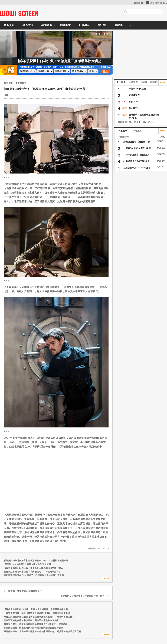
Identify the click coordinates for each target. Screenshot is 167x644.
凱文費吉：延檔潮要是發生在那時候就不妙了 (83, 596)
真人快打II (134, 108)
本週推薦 (137, 131)
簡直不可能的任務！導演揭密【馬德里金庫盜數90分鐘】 (32, 620)
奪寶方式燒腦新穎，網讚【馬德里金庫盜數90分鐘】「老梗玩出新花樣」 (39, 617)
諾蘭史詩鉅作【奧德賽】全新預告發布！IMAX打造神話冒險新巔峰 (36, 560)
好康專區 (84, 25)
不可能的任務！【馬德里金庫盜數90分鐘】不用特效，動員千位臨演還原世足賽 (42, 631)
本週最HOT (124, 131)
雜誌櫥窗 (66, 25)
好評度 (153, 82)
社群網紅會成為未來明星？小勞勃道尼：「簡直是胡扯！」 (32, 572)
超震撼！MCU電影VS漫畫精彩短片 (25, 591)
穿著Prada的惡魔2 (138, 89)
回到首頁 (139, 3)
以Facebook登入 (157, 3)
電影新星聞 (21, 83)
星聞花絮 (47, 25)
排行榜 (102, 25)
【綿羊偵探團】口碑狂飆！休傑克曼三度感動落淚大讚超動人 (67, 61)
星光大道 (28, 25)
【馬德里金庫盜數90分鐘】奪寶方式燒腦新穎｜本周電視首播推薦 (36, 609)
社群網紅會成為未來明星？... (138, 161)
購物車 (119, 25)
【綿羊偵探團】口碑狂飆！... (138, 155)
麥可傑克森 (134, 95)
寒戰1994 (134, 102)
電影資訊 (9, 25)
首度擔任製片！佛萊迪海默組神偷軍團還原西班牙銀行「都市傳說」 (37, 624)
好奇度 (144, 82)
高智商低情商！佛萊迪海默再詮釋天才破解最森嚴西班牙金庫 (34, 628)
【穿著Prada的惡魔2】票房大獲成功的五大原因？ (29, 564)
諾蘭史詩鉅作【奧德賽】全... (138, 142)
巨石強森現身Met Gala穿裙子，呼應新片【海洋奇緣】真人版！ (35, 575)
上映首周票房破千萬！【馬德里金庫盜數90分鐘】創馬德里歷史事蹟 (37, 613)
